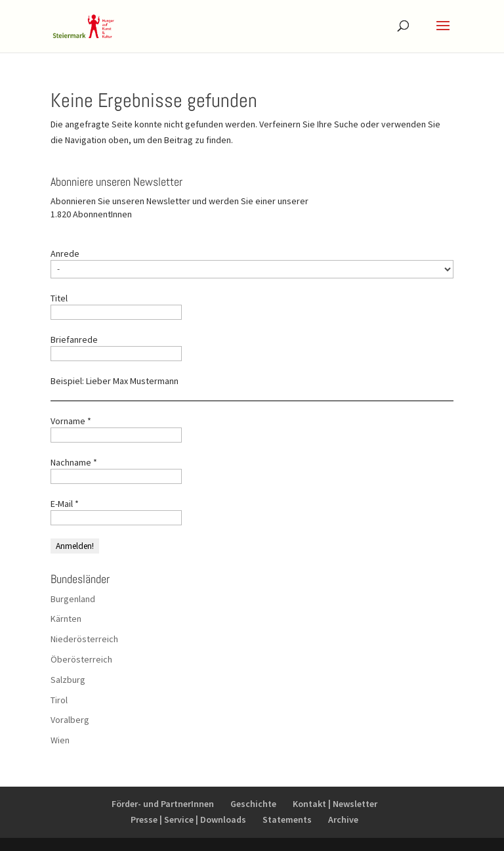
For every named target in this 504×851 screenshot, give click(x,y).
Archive (343, 819)
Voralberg (70, 720)
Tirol (59, 700)
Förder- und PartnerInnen (163, 804)
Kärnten (66, 619)
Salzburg (68, 680)
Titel (59, 298)
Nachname (74, 462)
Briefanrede (74, 339)
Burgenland (73, 599)
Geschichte (253, 804)
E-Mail (65, 504)
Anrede (65, 253)
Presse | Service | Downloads (188, 819)
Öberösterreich (81, 659)
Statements (287, 819)
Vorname (71, 421)
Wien (60, 740)
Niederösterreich (84, 639)
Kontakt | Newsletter (335, 804)
